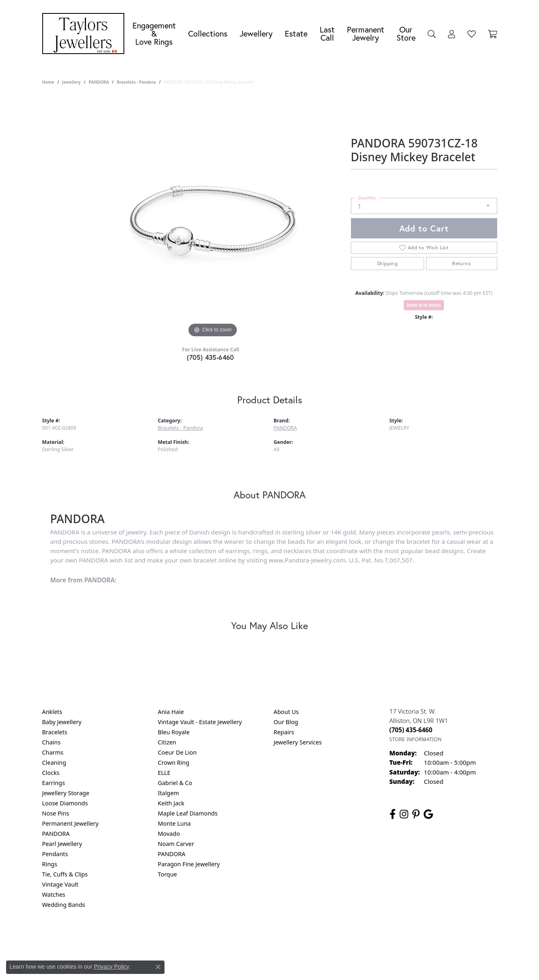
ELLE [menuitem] (164, 773)
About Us (286, 712)
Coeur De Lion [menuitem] (178, 752)
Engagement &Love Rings (154, 34)
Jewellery (256, 34)
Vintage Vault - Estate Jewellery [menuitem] (200, 722)
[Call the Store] (411, 730)
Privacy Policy (229, 938)
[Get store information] (416, 739)
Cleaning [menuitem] (54, 763)
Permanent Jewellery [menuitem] (70, 823)
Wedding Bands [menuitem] (64, 905)
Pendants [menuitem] (55, 854)
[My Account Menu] (452, 34)
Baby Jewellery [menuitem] (62, 722)
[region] (213, 218)
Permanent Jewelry (366, 34)
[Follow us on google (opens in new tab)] (428, 814)
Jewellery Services (298, 742)
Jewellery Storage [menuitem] (66, 793)
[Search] (432, 34)
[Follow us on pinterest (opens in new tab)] (416, 814)
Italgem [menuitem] (169, 793)
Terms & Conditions (278, 938)
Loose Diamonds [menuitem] (65, 803)
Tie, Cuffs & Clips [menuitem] (65, 874)
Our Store (406, 34)
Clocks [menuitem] (51, 773)
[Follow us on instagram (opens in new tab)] (404, 814)
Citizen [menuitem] (167, 742)
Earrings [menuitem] (54, 783)
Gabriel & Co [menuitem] (175, 783)
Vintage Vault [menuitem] (60, 884)
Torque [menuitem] (168, 874)
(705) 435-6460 (211, 357)
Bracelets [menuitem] (55, 732)
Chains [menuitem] (52, 742)
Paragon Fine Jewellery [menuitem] (189, 864)
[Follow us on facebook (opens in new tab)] (393, 814)
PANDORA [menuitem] (56, 834)
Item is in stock (424, 305)
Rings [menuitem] (50, 864)
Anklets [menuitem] (52, 712)
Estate (296, 34)
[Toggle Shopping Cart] (492, 34)
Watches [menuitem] (54, 895)
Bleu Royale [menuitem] (174, 732)
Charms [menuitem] (53, 752)
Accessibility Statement (338, 938)
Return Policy (189, 938)
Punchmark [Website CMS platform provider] (284, 964)
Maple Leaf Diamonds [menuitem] (188, 813)
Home (48, 82)
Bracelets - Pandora (136, 82)
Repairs (284, 732)
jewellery (71, 82)
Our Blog (286, 722)
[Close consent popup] (158, 967)
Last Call (327, 34)
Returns (461, 263)
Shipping (387, 263)
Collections (208, 34)
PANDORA (98, 82)
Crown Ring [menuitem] (174, 763)
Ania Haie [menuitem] (171, 712)
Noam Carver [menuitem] (176, 844)
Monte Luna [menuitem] (174, 823)
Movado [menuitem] (169, 834)
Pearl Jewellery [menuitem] (62, 844)
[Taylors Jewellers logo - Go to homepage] (85, 34)
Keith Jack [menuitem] (171, 803)
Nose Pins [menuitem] (56, 813)
